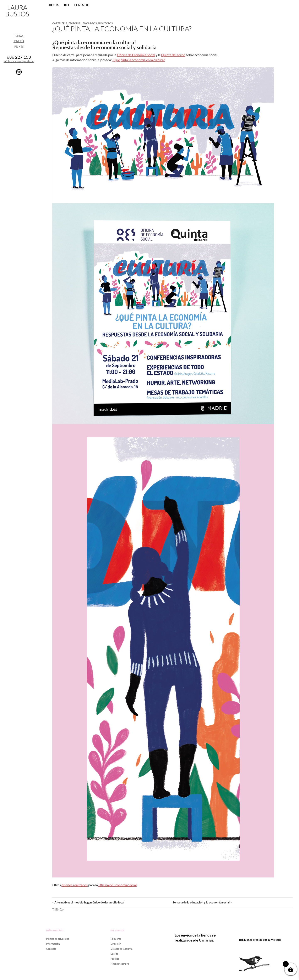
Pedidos (115, 959)
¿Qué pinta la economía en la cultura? (139, 60)
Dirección (116, 944)
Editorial (75, 23)
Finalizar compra (120, 964)
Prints (19, 47)
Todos (19, 36)
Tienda (54, 5)
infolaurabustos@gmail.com (19, 61)
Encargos (90, 23)
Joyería (19, 41)
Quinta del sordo (173, 55)
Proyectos (105, 23)
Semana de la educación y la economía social (202, 902)
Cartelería (60, 23)
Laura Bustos (17, 18)
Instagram (19, 72)
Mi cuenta (116, 939)
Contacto (82, 5)
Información (53, 944)
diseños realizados (75, 885)
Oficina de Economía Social (136, 55)
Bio (66, 5)
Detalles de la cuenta (121, 949)
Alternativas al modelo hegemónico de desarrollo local (88, 902)
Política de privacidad (58, 939)
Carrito (114, 954)
